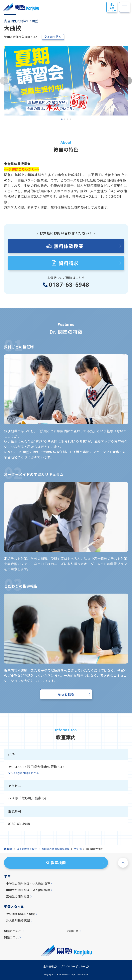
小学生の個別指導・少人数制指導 (28, 884)
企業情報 (49, 966)
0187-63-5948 (69, 285)
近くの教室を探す (27, 849)
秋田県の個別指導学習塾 (56, 849)
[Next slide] (128, 81)
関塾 (10, 849)
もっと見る (66, 694)
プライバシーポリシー (73, 966)
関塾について (13, 931)
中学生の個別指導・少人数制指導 (28, 890)
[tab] (62, 119)
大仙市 (78, 849)
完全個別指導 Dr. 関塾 (20, 914)
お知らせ (73, 931)
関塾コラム (11, 937)
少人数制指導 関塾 (18, 920)
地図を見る (53, 37)
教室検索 (56, 862)
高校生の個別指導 (18, 896)
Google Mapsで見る (25, 773)
